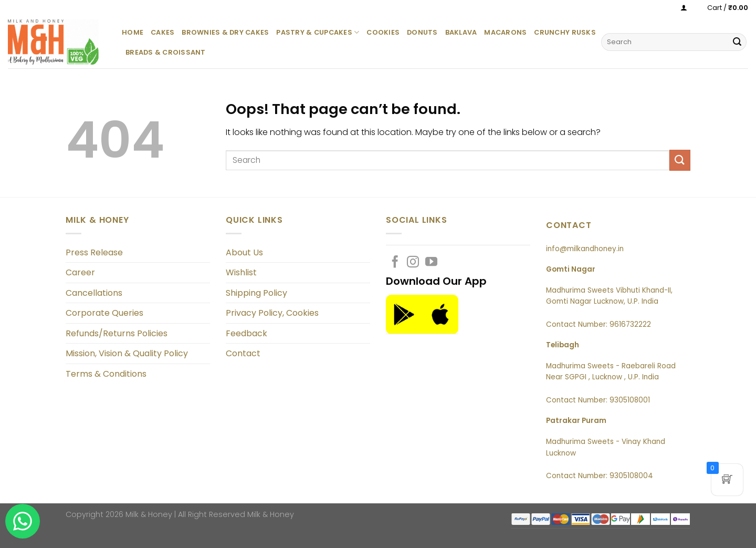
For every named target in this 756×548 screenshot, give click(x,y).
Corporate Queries (104, 313)
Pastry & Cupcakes (318, 32)
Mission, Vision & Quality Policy (127, 353)
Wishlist (241, 272)
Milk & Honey (271, 514)
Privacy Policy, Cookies (272, 313)
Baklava (461, 32)
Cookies (383, 32)
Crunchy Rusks (565, 32)
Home (133, 32)
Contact (243, 353)
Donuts (422, 32)
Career (80, 272)
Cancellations (94, 293)
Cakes (162, 32)
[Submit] (737, 42)
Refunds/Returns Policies (117, 333)
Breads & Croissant (166, 52)
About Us (244, 252)
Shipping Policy (256, 293)
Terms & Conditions (106, 374)
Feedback (246, 333)
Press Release (94, 252)
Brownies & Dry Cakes (225, 32)
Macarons (505, 32)
